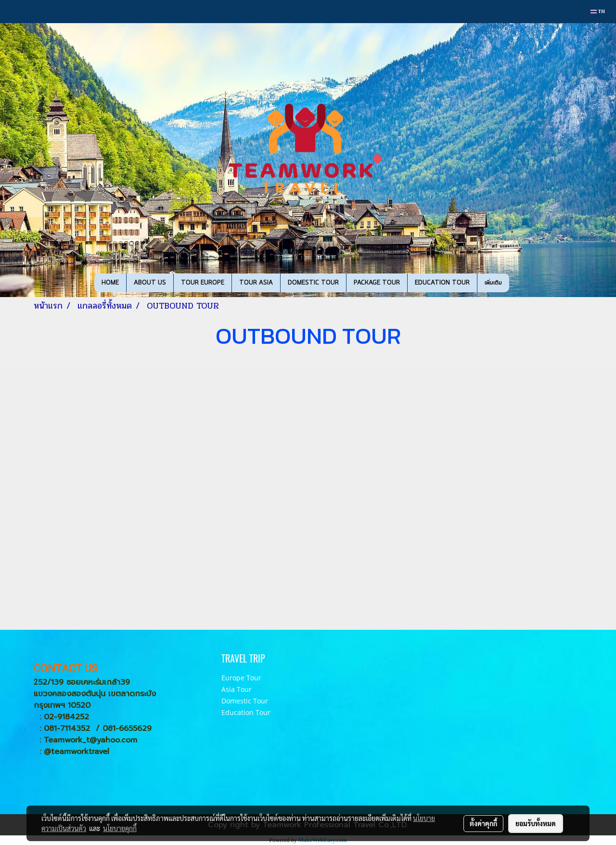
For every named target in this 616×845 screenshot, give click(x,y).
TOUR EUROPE (203, 283)
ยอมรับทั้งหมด (536, 823)
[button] (518, 283)
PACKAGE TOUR (377, 283)
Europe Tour (241, 678)
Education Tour (246, 712)
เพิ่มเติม (493, 283)
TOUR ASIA (256, 283)
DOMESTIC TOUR (313, 283)
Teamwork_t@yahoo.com (90, 740)
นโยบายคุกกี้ (120, 828)
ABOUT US (150, 283)
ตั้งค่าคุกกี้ (483, 823)
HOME (110, 283)
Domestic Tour (245, 701)
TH (598, 11)
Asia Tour (237, 689)
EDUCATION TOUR (442, 283)
